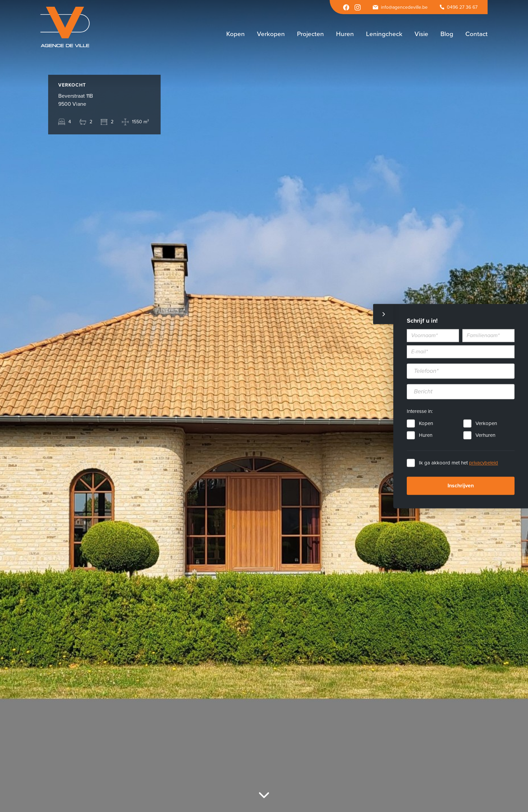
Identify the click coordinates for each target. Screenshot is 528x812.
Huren (426, 435)
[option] (264, 406)
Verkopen (486, 423)
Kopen (426, 423)
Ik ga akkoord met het (458, 463)
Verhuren (485, 435)
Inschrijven (461, 486)
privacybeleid (484, 463)
